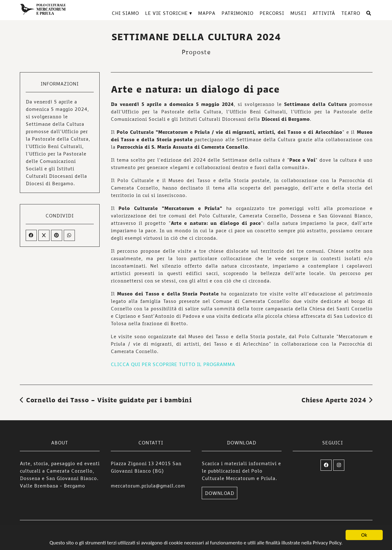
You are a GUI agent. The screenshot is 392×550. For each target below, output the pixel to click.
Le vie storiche (166, 13)
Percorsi (272, 13)
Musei (298, 13)
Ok (364, 538)
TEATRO (351, 13)
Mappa (207, 13)
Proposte (196, 52)
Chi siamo (125, 13)
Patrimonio (237, 13)
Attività (324, 13)
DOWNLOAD (220, 493)
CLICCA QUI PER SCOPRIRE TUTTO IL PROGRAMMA (173, 364)
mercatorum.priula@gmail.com (148, 486)
